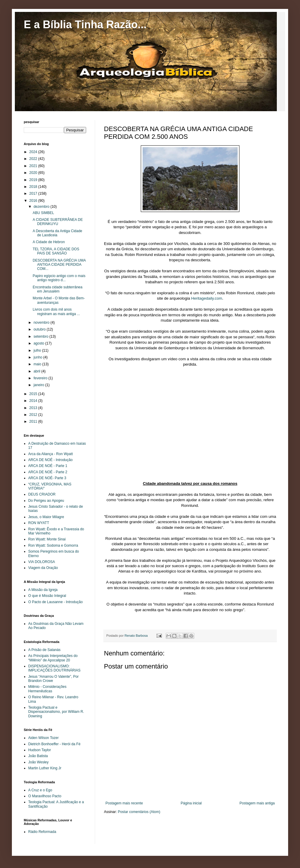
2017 (34, 194)
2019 (34, 180)
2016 (34, 201)
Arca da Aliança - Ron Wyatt (50, 454)
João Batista (38, 756)
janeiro (39, 385)
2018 (34, 187)
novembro (42, 323)
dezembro (42, 207)
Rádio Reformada (42, 832)
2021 (34, 166)
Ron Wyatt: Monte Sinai (47, 539)
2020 (34, 173)
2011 (34, 422)
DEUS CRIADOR (42, 494)
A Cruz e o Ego (40, 790)
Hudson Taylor (40, 750)
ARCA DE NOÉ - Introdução (50, 460)
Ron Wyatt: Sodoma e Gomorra (53, 545)
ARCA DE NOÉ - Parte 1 (48, 466)
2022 (34, 159)
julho (38, 350)
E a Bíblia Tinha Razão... (85, 25)
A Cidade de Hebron (49, 242)
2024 (34, 152)
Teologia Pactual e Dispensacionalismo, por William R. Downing (56, 712)
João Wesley (38, 762)
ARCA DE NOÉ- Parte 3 (47, 478)
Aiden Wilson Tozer (44, 738)
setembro (41, 336)
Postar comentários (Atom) (139, 812)
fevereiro (41, 378)
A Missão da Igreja (43, 590)
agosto (39, 343)
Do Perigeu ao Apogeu (46, 501)
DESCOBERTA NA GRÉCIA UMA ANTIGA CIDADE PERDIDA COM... (59, 265)
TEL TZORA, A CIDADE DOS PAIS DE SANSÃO (56, 251)
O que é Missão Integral (47, 596)
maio (38, 364)
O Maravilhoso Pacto (45, 796)
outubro (40, 329)
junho (38, 357)
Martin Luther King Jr (45, 768)
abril (37, 371)
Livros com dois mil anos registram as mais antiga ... (56, 312)
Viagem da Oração (43, 568)
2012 (34, 415)
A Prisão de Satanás (44, 650)
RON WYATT (39, 523)
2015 (34, 394)
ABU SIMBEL (43, 213)
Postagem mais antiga (257, 803)
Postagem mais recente (124, 803)
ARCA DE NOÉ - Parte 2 (48, 472)
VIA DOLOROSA (42, 562)
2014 (34, 401)
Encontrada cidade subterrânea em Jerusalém (57, 289)
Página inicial (191, 803)
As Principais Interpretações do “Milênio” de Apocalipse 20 (53, 658)
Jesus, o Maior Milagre (46, 517)
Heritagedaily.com (207, 298)
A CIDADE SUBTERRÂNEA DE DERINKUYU (58, 222)
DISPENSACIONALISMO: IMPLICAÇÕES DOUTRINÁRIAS (54, 668)
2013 (34, 408)
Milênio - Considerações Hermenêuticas (47, 689)
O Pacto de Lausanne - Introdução (55, 602)
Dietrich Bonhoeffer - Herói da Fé (54, 744)
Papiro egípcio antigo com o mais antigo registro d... (59, 278)
